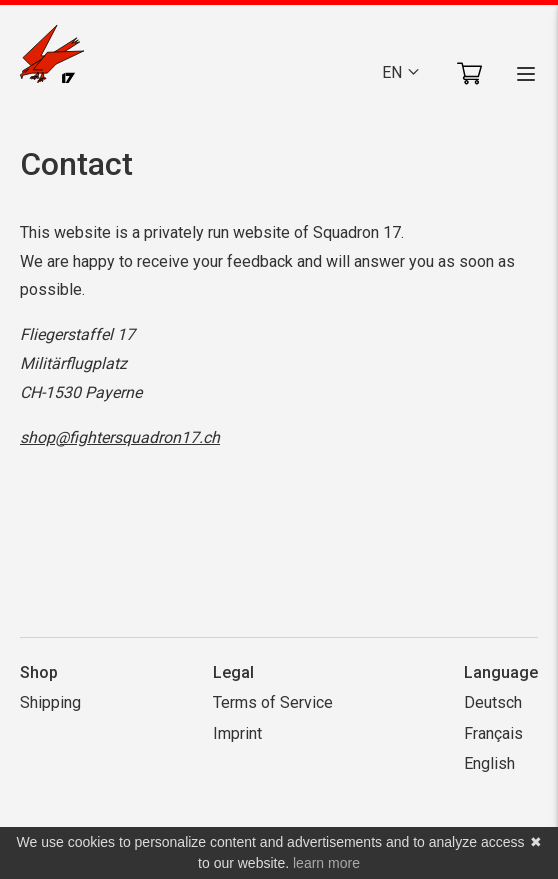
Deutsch (493, 702)
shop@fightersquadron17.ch (120, 437)
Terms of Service (273, 702)
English (489, 763)
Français (493, 733)
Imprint (237, 733)
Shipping (50, 702)
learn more (326, 863)
